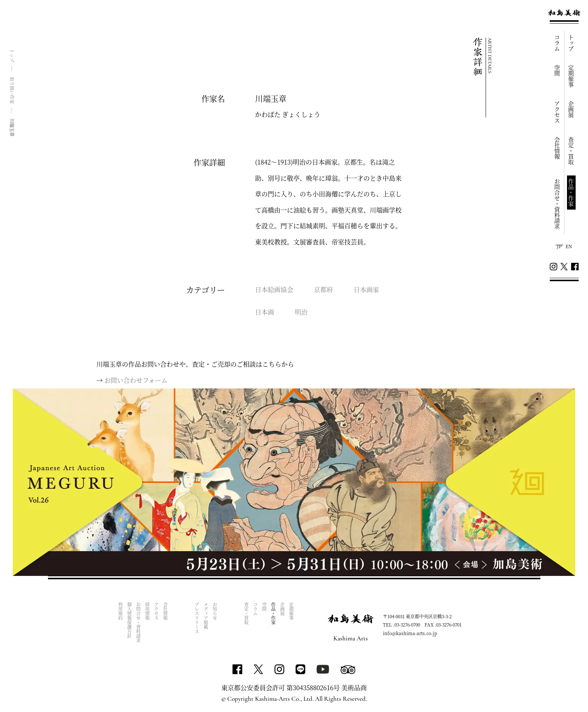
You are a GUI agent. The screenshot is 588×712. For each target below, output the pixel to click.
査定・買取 (571, 151)
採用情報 (148, 611)
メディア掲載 (206, 616)
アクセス (557, 112)
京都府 (323, 289)
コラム (557, 43)
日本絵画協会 (274, 289)
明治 (301, 312)
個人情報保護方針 (130, 620)
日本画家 (366, 289)
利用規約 (121, 611)
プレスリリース (197, 618)
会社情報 (557, 148)
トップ (571, 43)
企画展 (571, 109)
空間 (557, 70)
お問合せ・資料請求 (557, 204)
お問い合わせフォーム (136, 380)
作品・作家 (571, 193)
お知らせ (215, 611)
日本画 (265, 312)
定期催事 (571, 76)
